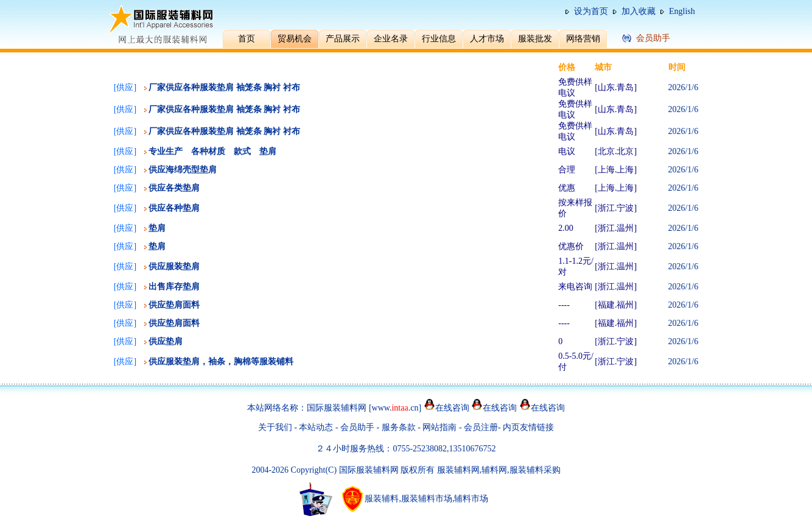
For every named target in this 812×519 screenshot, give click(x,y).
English (682, 11)
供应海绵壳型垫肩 (183, 170)
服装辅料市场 (427, 499)
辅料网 (494, 470)
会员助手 (357, 427)
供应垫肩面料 (174, 305)
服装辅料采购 (535, 470)
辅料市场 (471, 499)
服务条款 (399, 427)
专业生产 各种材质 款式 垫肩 (212, 151)
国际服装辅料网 (337, 408)
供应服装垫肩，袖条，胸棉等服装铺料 (221, 362)
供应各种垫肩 (174, 208)
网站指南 (441, 427)
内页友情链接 (528, 427)
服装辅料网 (458, 470)
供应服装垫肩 (174, 267)
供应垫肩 (166, 341)
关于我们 (275, 427)
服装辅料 (382, 499)
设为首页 (591, 11)
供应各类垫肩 (174, 188)
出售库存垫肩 (174, 287)
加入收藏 (639, 11)
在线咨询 (452, 408)
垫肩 (157, 228)
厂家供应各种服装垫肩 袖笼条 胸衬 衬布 (224, 87)
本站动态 (316, 427)
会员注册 (481, 427)
